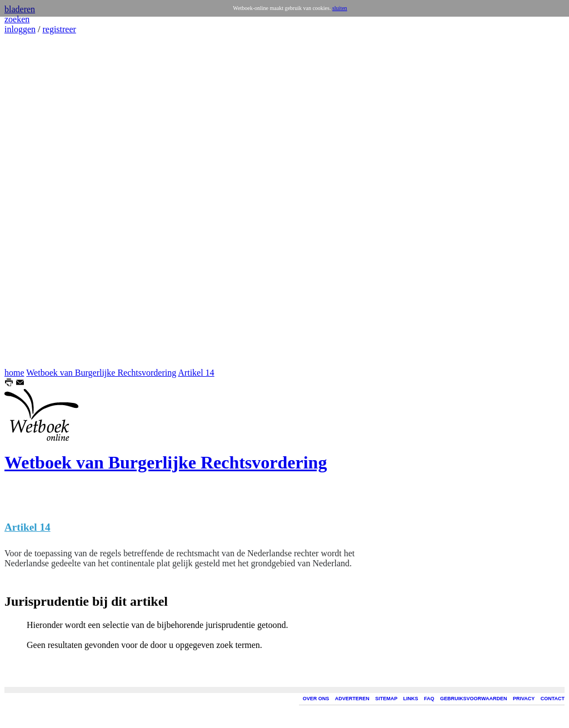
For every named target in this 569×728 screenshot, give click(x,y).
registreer (59, 29)
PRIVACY (524, 699)
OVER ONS (316, 699)
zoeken (17, 19)
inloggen (20, 29)
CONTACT (553, 699)
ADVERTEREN (352, 699)
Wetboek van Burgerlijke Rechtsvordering (101, 373)
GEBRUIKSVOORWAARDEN (473, 699)
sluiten (340, 8)
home (14, 373)
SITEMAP (386, 699)
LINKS (411, 699)
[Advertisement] (38, 201)
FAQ (429, 699)
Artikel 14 (196, 373)
